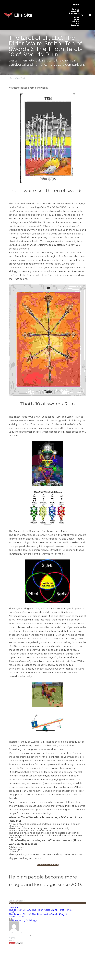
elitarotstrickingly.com (48, 865)
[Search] (83, 15)
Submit (12, 944)
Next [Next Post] (11, 912)
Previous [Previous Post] (14, 908)
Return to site (17, 917)
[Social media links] (86, 15)
